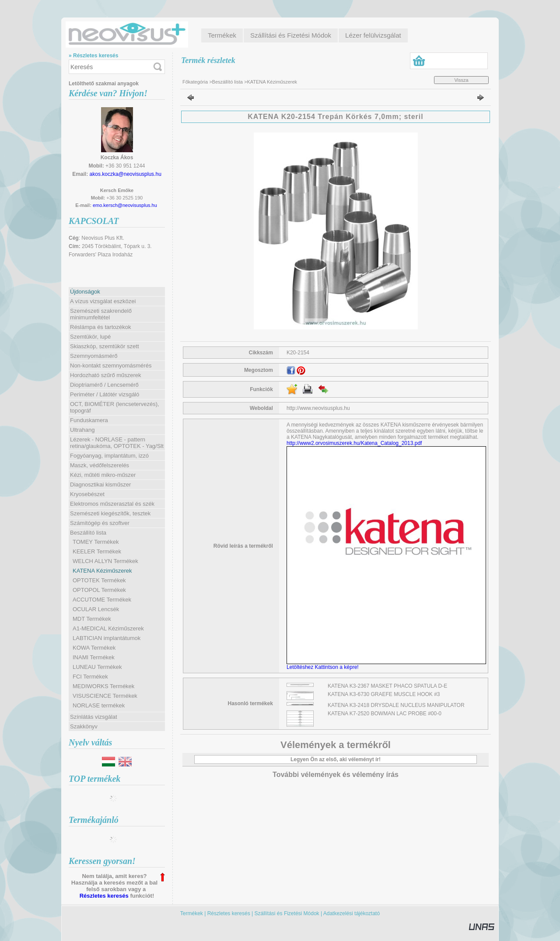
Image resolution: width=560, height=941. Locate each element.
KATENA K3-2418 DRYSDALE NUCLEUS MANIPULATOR (396, 705)
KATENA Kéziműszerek (102, 571)
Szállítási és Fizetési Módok (287, 913)
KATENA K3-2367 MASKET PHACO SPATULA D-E (387, 686)
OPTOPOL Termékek (99, 590)
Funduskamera (89, 420)
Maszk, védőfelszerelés (100, 465)
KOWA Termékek (94, 648)
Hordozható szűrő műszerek (106, 375)
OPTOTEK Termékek (99, 580)
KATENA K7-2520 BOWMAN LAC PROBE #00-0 (385, 714)
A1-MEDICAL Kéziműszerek (108, 628)
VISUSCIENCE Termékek (105, 696)
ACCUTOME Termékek (102, 600)
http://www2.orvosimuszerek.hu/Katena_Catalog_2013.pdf (354, 443)
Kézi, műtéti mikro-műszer (103, 475)
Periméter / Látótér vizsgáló (105, 394)
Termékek (192, 913)
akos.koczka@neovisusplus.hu (126, 174)
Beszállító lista (227, 82)
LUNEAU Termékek (97, 667)
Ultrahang (82, 430)
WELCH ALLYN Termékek (105, 561)
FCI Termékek (90, 677)
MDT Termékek (92, 619)
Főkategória (195, 82)
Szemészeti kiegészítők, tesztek (110, 513)
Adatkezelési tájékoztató (352, 913)
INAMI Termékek (94, 657)
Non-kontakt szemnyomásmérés (111, 366)
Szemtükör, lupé (90, 337)
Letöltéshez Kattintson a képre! (324, 667)
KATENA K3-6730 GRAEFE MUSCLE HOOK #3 (384, 694)
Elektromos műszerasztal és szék (112, 504)
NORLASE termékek (99, 705)
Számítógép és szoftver (100, 523)
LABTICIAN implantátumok (107, 638)
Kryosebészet (87, 494)
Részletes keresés (104, 896)
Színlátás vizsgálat (94, 717)
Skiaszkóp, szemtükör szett (105, 346)
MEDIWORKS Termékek (103, 686)
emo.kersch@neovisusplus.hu (125, 205)
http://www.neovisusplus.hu (318, 408)
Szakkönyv (84, 726)
